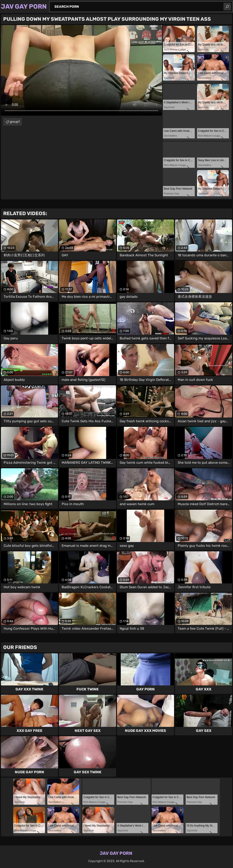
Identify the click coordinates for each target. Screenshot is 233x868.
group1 (15, 122)
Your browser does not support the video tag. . (81, 70)
